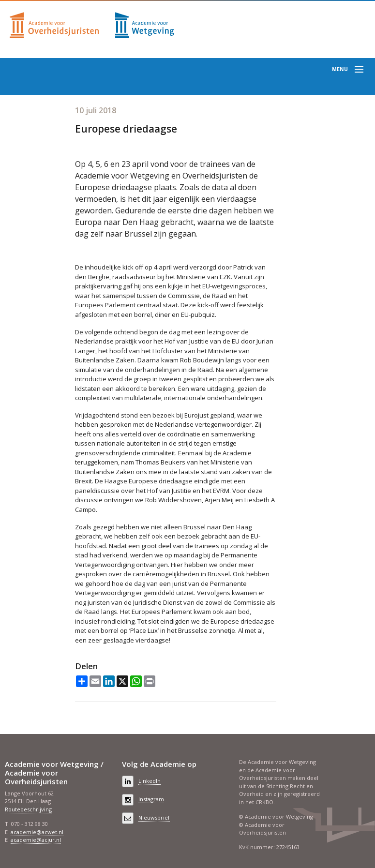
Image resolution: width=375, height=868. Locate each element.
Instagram (151, 799)
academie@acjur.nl (36, 840)
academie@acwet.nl (37, 832)
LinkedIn (150, 781)
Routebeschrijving (28, 809)
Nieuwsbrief (154, 817)
